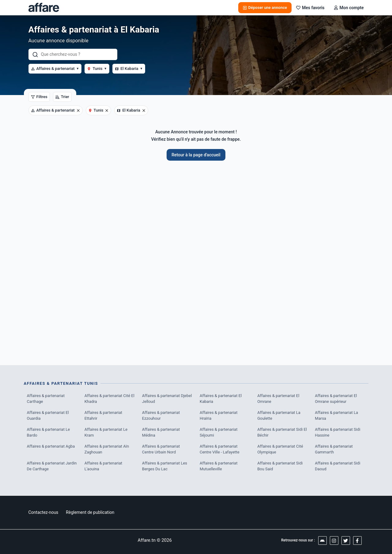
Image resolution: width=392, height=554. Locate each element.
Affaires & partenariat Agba (51, 446)
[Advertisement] (196, 260)
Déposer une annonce (265, 8)
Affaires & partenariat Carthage (46, 399)
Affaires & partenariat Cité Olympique (280, 449)
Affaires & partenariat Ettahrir (104, 416)
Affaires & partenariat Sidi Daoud (337, 466)
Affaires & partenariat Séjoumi (219, 432)
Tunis (97, 69)
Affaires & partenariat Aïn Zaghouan (107, 449)
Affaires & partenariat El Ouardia (48, 416)
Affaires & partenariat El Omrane (278, 399)
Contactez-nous (43, 512)
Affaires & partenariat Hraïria (219, 416)
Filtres (39, 97)
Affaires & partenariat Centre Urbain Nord (161, 449)
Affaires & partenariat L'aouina (104, 466)
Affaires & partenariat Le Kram (106, 432)
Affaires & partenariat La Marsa (336, 416)
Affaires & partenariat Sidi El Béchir (282, 432)
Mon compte (349, 8)
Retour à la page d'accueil (196, 155)
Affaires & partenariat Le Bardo (49, 432)
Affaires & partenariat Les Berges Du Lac (165, 466)
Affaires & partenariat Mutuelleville (219, 466)
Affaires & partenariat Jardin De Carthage (52, 466)
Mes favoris (310, 8)
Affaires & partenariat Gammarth (334, 449)
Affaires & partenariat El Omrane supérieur (336, 399)
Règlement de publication (90, 512)
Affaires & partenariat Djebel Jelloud (167, 399)
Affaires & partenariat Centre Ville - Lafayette (220, 449)
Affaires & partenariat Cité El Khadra (109, 399)
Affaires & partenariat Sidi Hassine (337, 432)
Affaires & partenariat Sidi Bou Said (280, 466)
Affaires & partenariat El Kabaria (221, 399)
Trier (62, 97)
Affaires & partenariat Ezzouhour (161, 416)
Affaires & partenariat (55, 69)
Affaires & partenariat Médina (161, 432)
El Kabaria (129, 69)
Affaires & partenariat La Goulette (279, 416)
